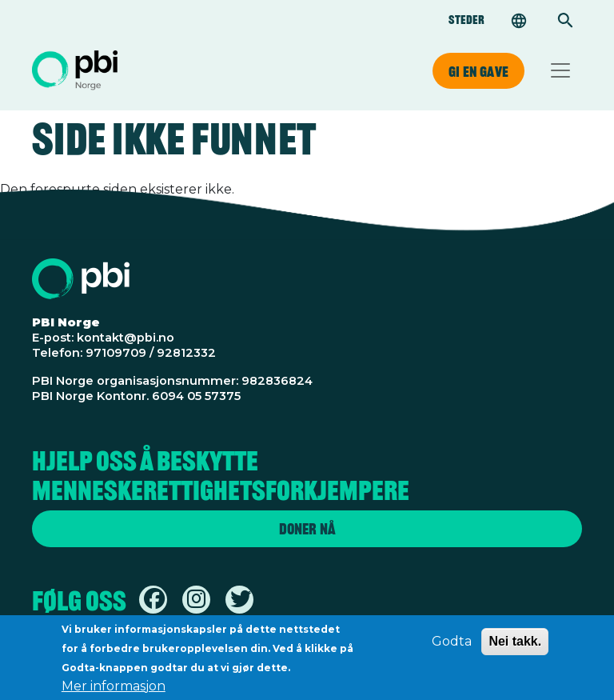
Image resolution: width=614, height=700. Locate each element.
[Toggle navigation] (560, 70)
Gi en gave (478, 71)
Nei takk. (515, 646)
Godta (452, 646)
